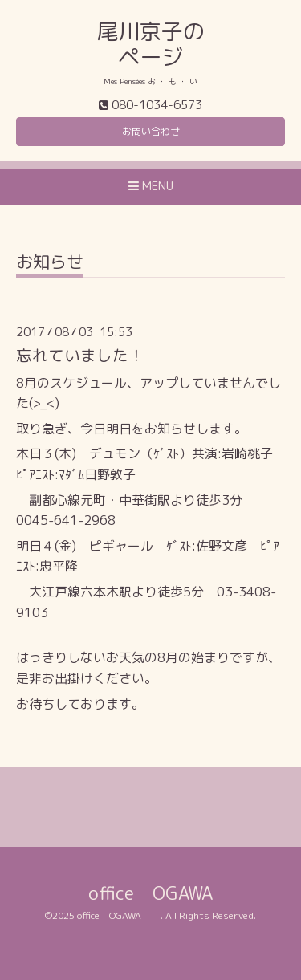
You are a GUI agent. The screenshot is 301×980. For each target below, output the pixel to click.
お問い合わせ (151, 131)
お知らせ (50, 264)
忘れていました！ (80, 355)
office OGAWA (169, 893)
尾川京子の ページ (150, 44)
